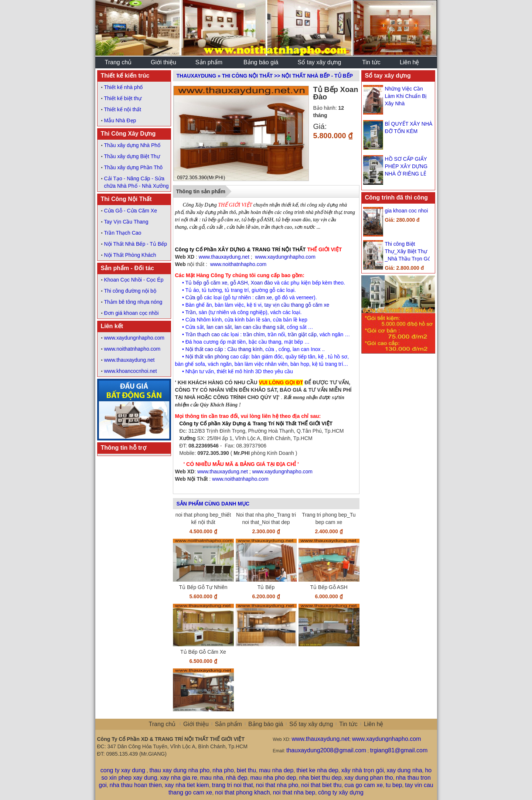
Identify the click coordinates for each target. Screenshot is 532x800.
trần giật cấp (302, 334)
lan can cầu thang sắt (259, 327)
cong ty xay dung (123, 770)
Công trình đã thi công (397, 198)
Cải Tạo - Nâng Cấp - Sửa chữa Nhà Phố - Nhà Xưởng (137, 182)
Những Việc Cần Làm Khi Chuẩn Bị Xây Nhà (406, 96)
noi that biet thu (321, 785)
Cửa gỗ (194, 297)
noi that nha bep (294, 792)
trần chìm (254, 334)
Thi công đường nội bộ (130, 291)
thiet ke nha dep (317, 770)
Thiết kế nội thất (123, 109)
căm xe (264, 297)
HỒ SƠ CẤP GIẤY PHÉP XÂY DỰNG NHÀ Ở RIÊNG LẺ (406, 166)
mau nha (211, 778)
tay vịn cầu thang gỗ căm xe (297, 305)
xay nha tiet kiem (187, 785)
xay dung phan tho (369, 778)
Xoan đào (262, 283)
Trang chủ (162, 724)
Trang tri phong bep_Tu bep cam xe (329, 518)
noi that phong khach (243, 792)
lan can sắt (219, 327)
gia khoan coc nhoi (407, 211)
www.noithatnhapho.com (132, 349)
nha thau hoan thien (135, 785)
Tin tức (348, 724)
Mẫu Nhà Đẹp (120, 120)
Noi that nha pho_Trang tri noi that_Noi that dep (266, 518)
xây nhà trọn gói (363, 770)
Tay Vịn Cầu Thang (126, 222)
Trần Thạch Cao (123, 233)
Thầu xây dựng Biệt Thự (132, 156)
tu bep (394, 785)
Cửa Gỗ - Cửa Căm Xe (131, 211)
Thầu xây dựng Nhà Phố (132, 145)
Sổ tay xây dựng (388, 76)
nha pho (223, 770)
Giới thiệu (196, 724)
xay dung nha (405, 770)
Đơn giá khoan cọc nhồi (132, 313)
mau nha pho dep (273, 778)
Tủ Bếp (266, 587)
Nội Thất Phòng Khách (130, 255)
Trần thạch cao (203, 334)
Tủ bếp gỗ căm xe (207, 283)
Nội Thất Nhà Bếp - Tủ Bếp (136, 244)
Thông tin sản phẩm (201, 191)
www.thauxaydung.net (129, 360)
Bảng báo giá (266, 724)
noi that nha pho (277, 785)
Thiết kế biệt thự (123, 98)
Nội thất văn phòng (207, 357)
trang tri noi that (232, 785)
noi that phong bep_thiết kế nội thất (203, 518)
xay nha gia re (179, 778)
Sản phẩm (229, 724)
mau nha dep (276, 770)
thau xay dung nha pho (179, 770)
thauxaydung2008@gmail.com (326, 750)
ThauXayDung (197, 76)
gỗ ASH (239, 283)
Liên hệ (374, 724)
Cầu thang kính (245, 349)
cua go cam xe (364, 785)
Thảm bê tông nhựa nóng (133, 302)
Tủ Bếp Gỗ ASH (329, 587)
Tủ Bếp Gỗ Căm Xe (203, 652)
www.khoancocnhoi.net (131, 371)
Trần (191, 312)
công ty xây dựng (341, 792)
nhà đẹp (237, 778)
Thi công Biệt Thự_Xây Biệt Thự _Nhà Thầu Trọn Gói (408, 251)
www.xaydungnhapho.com (134, 338)
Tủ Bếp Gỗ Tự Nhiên (203, 587)
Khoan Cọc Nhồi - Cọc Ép (134, 280)
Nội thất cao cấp (204, 349)
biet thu (246, 770)
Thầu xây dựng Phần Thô (134, 167)
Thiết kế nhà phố (124, 87)
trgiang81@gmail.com (399, 750)
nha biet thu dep (320, 778)
